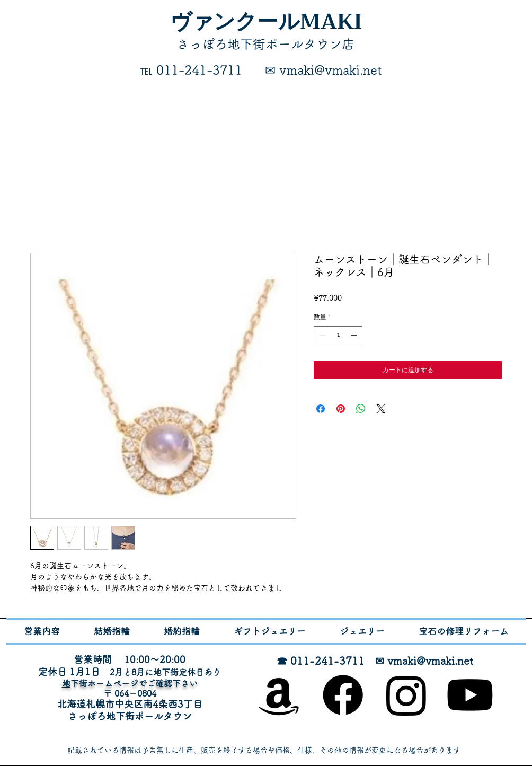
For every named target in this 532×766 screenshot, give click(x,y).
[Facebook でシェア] (321, 409)
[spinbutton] (338, 335)
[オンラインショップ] (279, 695)
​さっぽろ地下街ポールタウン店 (265, 44)
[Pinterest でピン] (341, 409)
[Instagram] (406, 695)
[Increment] (355, 335)
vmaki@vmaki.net (430, 661)
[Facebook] (343, 695)
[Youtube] (470, 695)
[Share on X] (381, 409)
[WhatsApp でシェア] (361, 409)
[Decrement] (321, 335)
